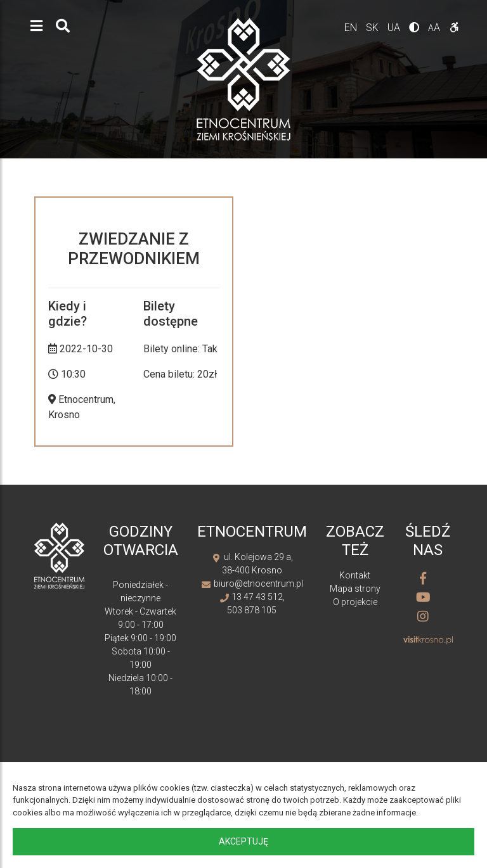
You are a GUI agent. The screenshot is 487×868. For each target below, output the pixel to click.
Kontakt (355, 575)
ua (395, 28)
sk (373, 28)
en (352, 28)
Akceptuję (243, 841)
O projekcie (355, 602)
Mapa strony (355, 589)
